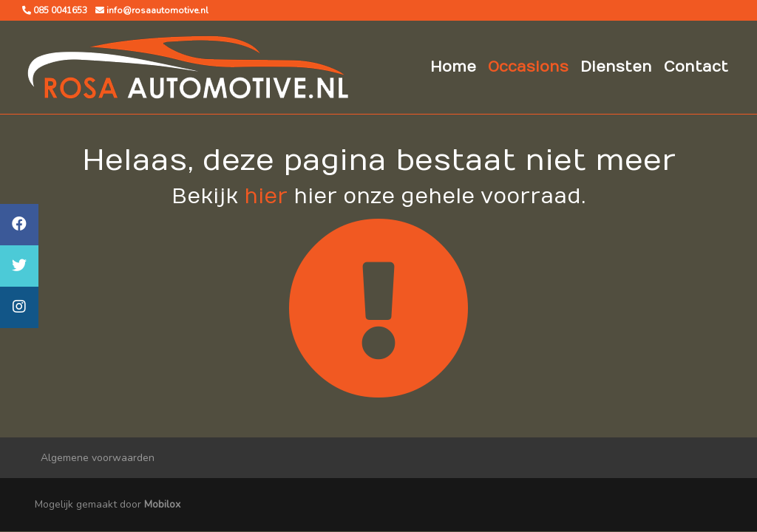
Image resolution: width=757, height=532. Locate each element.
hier (266, 197)
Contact (696, 67)
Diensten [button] (616, 67)
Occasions (528, 67)
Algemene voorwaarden (98, 458)
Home (453, 67)
